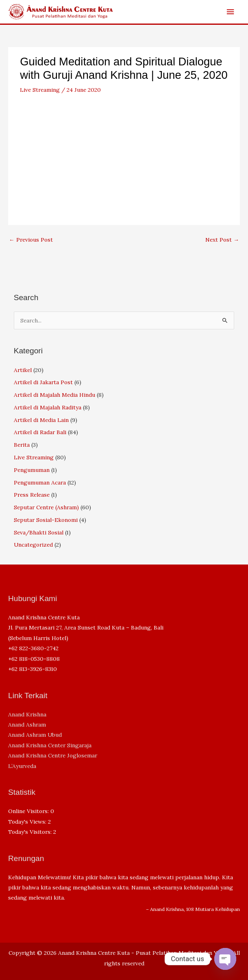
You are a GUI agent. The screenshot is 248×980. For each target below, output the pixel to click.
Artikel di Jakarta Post (43, 382)
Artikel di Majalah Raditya (48, 407)
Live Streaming (40, 90)
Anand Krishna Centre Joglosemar (53, 755)
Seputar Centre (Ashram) (46, 507)
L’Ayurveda (22, 766)
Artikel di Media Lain (41, 420)
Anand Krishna (27, 714)
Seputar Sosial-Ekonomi (46, 520)
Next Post (222, 240)
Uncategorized (33, 545)
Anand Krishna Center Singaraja (50, 745)
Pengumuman (32, 470)
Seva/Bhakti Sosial (39, 532)
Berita (22, 445)
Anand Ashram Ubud (35, 735)
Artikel (23, 370)
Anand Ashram (27, 725)
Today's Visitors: (31, 832)
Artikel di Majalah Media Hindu (54, 395)
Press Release (32, 495)
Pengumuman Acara (40, 482)
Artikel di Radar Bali (40, 432)
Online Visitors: (29, 811)
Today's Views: (28, 822)
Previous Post (31, 240)
